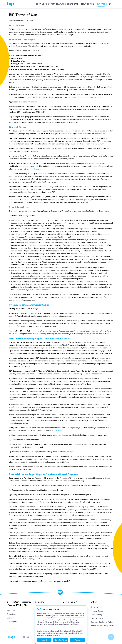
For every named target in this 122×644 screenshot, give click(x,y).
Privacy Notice (97, 611)
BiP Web (11, 610)
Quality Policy (97, 618)
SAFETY (52, 4)
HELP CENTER (88, 4)
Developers (12, 622)
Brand (10, 618)
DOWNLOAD (42, 4)
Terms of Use (96, 607)
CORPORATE (74, 4)
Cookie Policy (96, 615)
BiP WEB (101, 4)
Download (12, 614)
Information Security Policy (102, 626)
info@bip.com (35, 169)
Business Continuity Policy (102, 622)
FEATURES (61, 4)
